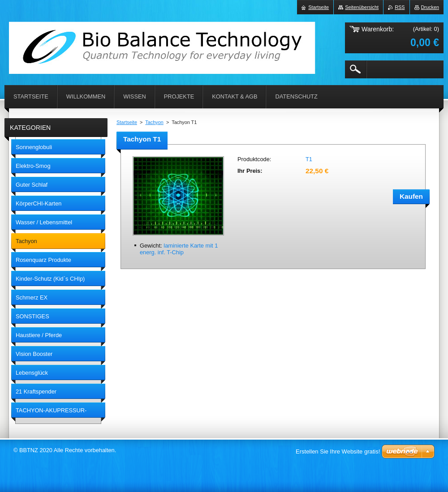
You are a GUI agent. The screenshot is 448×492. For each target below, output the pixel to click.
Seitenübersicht (362, 7)
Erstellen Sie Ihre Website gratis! (338, 451)
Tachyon (154, 122)
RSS (400, 7)
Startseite (127, 122)
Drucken (430, 7)
